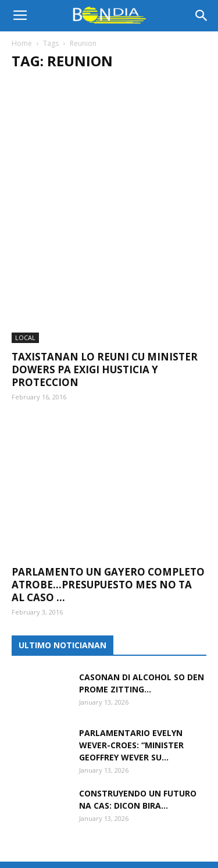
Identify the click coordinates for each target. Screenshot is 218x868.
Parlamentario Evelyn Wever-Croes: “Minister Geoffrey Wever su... (131, 538)
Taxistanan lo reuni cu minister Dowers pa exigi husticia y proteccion (105, 204)
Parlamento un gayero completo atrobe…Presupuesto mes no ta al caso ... (108, 378)
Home (22, 43)
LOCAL (25, 172)
